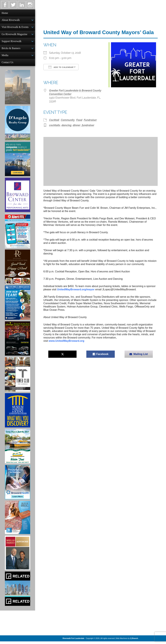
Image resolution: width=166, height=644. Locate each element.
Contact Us (8, 65)
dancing (67, 125)
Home (5, 13)
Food (79, 120)
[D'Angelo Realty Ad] (18, 126)
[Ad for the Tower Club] (18, 377)
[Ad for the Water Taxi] (18, 449)
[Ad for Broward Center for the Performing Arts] (18, 197)
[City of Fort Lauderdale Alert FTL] (18, 233)
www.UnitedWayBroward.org (66, 341)
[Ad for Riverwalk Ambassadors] (18, 305)
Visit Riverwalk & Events (15, 28)
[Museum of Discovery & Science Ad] (18, 413)
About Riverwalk (11, 20)
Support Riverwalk (12, 43)
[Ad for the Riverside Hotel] (18, 269)
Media (5, 57)
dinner (77, 125)
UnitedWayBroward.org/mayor (76, 289)
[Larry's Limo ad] (18, 341)
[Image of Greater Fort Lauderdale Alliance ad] (18, 162)
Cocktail (54, 120)
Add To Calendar (61, 67)
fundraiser (88, 125)
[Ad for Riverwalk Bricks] (18, 520)
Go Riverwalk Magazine (14, 35)
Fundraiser (90, 120)
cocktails (55, 125)
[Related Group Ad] (18, 591)
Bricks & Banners (11, 50)
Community (68, 120)
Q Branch (134, 641)
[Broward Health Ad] (18, 485)
